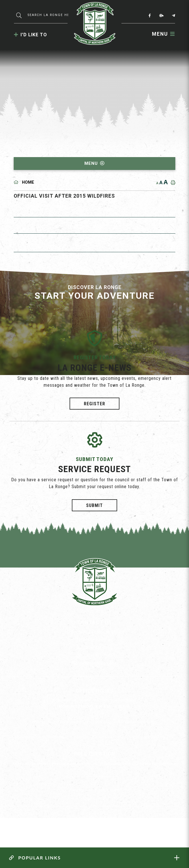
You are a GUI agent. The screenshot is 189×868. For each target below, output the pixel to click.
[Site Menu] (94, 164)
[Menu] (163, 34)
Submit (94, 505)
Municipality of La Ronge (94, 23)
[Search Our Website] (49, 15)
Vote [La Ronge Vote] (95, 784)
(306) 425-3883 (95, 655)
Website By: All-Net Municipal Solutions (107, 828)
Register (94, 404)
